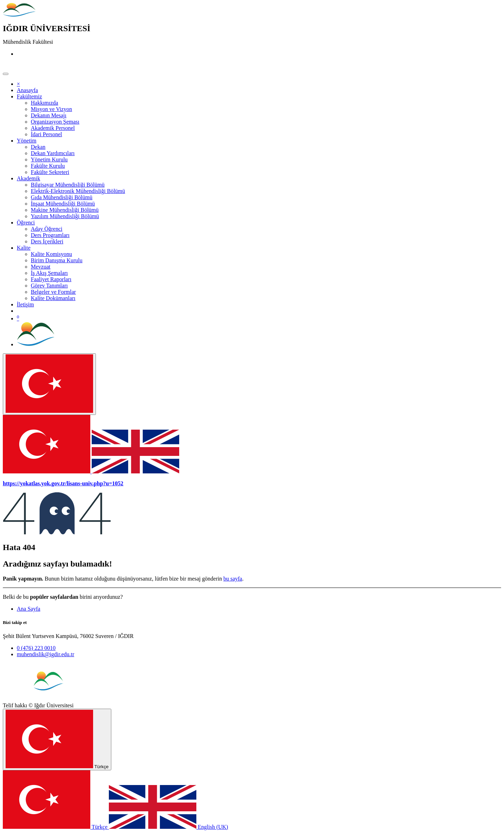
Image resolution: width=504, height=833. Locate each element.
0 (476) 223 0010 (36, 648)
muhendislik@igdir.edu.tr (45, 654)
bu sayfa (233, 579)
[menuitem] (27, 90)
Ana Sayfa (29, 609)
